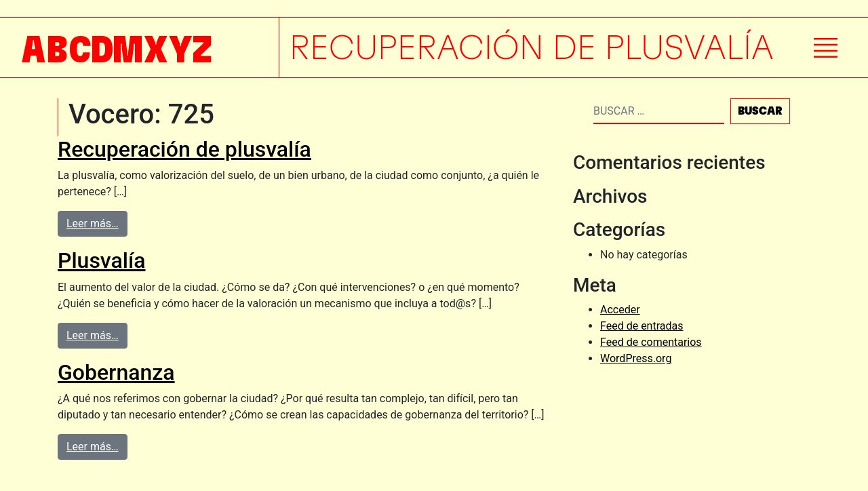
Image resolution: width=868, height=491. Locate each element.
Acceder (620, 310)
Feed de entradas (642, 326)
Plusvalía (102, 260)
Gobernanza (116, 372)
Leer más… (93, 223)
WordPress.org (636, 358)
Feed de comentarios (651, 342)
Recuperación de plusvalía (184, 149)
